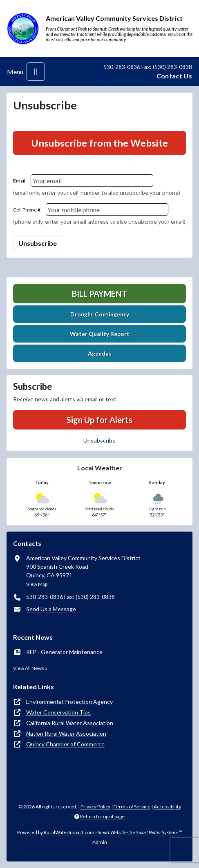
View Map (37, 584)
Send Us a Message (51, 609)
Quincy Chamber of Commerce (65, 744)
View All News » (30, 668)
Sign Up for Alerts (99, 420)
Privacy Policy (95, 807)
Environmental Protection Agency (69, 702)
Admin (100, 842)
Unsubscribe (99, 440)
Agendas (100, 353)
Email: (20, 181)
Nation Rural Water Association (66, 733)
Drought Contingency (100, 314)
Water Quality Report (100, 334)
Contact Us (174, 76)
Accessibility (167, 807)
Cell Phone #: (27, 210)
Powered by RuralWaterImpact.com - (99, 832)
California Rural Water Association (70, 723)
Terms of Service (132, 807)
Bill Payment (99, 294)
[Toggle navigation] (36, 72)
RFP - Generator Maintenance (64, 652)
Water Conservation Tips (58, 712)
